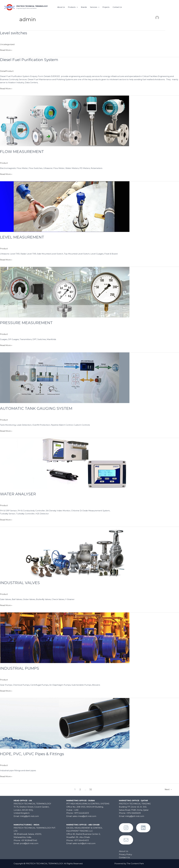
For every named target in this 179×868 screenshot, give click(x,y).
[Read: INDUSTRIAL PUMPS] (65, 637)
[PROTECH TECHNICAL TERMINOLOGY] (9, 7)
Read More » (6, 50)
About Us (61, 7)
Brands (84, 7)
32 (91, 789)
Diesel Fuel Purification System (29, 60)
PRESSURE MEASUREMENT (26, 323)
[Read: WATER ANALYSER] (65, 463)
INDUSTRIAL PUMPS (20, 668)
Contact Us (117, 7)
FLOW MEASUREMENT (22, 152)
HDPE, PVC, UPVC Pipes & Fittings (32, 754)
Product (4, 163)
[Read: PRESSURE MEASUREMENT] (65, 292)
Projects (106, 7)
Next (168, 789)
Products (73, 7)
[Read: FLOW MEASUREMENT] (65, 121)
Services (95, 7)
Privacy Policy (125, 854)
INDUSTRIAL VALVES (20, 583)
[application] (77, 7)
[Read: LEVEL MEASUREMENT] (65, 206)
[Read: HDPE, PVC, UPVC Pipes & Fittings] (65, 723)
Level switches (14, 33)
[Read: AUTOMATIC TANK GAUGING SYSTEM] (65, 378)
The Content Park (135, 864)
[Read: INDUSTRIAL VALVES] (65, 552)
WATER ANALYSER (18, 494)
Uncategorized (7, 44)
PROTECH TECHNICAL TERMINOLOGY (32, 6)
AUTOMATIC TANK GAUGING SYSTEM (36, 408)
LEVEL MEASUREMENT (22, 237)
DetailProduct (7, 71)
